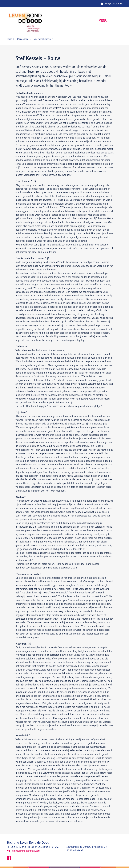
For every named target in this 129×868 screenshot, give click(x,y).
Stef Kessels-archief (43, 39)
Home (9, 39)
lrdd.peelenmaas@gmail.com (25, 851)
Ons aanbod (23, 39)
